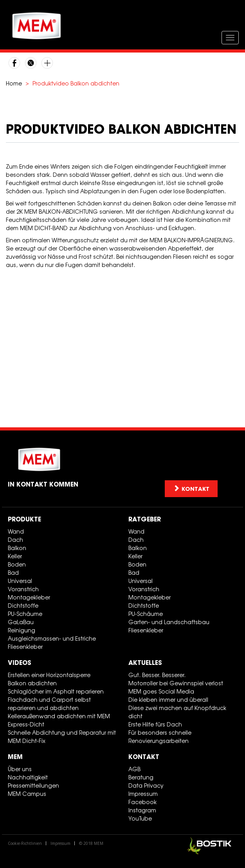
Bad (13, 573)
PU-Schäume (25, 614)
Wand (16, 531)
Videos (20, 663)
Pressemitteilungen (33, 785)
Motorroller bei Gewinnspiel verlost (176, 683)
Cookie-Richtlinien (25, 843)
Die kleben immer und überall (168, 700)
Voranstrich (23, 589)
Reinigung (22, 630)
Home (14, 83)
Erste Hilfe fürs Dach (155, 724)
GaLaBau (21, 622)
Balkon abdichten (32, 683)
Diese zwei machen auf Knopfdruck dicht (177, 712)
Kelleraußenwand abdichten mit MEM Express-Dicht (59, 720)
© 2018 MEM (91, 843)
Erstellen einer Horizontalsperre (49, 675)
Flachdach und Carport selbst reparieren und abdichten (49, 704)
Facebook (142, 802)
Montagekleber (29, 597)
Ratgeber (145, 519)
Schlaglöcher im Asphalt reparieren (56, 691)
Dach (15, 540)
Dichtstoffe (23, 606)
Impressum (143, 794)
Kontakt (144, 757)
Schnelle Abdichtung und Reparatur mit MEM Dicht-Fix (62, 737)
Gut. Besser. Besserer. (157, 675)
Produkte (24, 519)
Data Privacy (146, 785)
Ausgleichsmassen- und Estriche (52, 638)
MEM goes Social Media (161, 691)
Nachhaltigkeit (28, 777)
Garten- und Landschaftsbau (169, 622)
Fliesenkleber (25, 647)
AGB (134, 769)
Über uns (20, 769)
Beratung (141, 777)
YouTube (140, 818)
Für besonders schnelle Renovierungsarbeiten (160, 737)
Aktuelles (145, 663)
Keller (15, 556)
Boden (17, 564)
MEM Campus (27, 794)
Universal (20, 581)
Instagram (142, 810)
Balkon (17, 548)
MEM (15, 757)
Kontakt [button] (191, 489)
